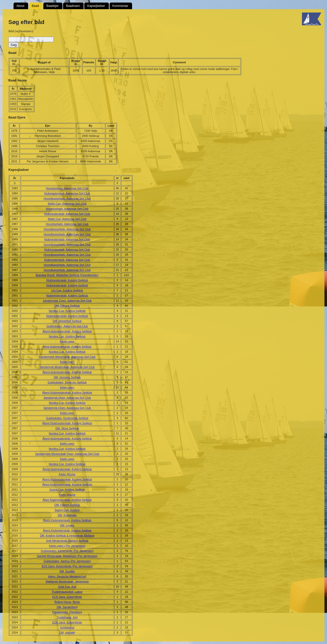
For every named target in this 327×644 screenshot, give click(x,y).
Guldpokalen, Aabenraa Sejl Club (67, 326)
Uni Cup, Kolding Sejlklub (67, 290)
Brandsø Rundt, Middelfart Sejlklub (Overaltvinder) (67, 275)
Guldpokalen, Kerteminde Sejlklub (67, 418)
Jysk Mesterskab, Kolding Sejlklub (67, 541)
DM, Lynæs (67, 525)
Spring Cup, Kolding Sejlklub (67, 490)
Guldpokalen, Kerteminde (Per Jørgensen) (67, 551)
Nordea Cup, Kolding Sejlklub (67, 311)
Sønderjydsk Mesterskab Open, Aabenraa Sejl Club (67, 454)
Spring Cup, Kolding (67, 510)
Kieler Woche (67, 474)
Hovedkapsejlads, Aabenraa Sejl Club (67, 198)
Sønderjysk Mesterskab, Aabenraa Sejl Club (67, 367)
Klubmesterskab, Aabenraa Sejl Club (67, 193)
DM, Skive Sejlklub (67, 428)
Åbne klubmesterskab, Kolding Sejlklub (67, 347)
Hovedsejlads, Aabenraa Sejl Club (67, 188)
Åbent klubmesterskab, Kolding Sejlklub (67, 331)
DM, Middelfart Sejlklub (67, 321)
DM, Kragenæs (67, 515)
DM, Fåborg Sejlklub (67, 306)
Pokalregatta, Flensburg (67, 612)
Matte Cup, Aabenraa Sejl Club (67, 204)
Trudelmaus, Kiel (67, 617)
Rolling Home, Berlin (67, 602)
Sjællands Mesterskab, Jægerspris (67, 581)
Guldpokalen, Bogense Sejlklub (67, 382)
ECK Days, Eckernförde (67, 597)
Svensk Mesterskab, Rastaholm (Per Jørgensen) (67, 556)
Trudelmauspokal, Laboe (67, 592)
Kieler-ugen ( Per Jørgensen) (67, 546)
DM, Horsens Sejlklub (67, 377)
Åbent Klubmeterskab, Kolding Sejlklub (67, 520)
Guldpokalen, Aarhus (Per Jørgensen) (67, 561)
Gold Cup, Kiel (67, 587)
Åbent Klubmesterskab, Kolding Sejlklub (67, 392)
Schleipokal (67, 627)
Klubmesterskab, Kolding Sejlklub (67, 280)
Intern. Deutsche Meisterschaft (67, 576)
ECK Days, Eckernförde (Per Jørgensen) (67, 566)
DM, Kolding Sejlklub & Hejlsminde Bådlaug (67, 535)
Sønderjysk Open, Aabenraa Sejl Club (67, 398)
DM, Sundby (67, 571)
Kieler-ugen (67, 341)
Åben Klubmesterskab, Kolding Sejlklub (67, 500)
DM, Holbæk (67, 633)
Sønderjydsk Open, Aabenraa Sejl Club (67, 301)
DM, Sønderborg (67, 607)
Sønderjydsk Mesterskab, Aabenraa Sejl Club (67, 357)
